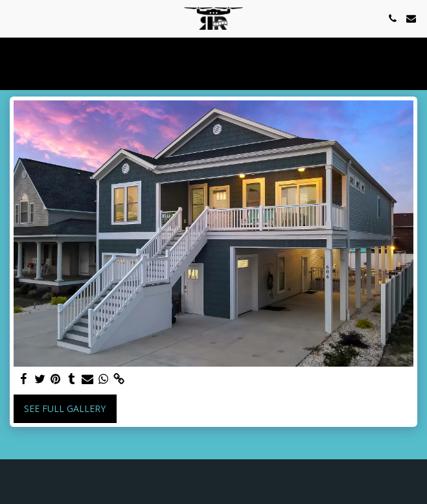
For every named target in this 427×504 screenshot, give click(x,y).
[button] (14, 18)
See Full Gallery (65, 408)
